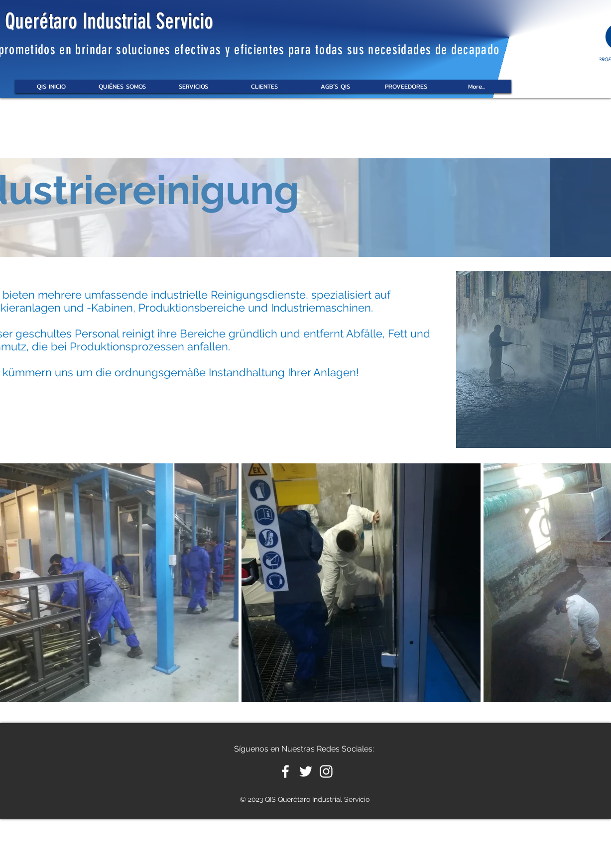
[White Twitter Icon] (306, 771)
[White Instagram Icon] (326, 771)
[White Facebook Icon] (285, 771)
